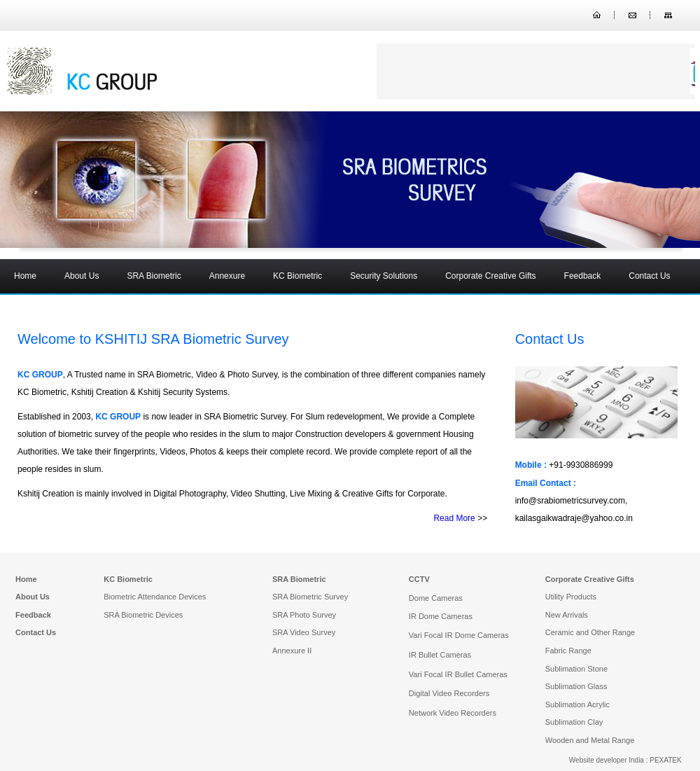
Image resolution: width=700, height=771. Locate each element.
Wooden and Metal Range (590, 740)
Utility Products (571, 597)
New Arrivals (567, 615)
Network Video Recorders (453, 713)
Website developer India (607, 760)
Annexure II (292, 651)
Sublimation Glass (576, 686)
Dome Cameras (436, 598)
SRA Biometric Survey (310, 597)
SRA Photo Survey (304, 615)
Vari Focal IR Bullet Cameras (458, 674)
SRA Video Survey (304, 632)
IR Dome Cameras (441, 616)
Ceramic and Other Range (590, 632)
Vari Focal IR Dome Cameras (459, 635)
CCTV (419, 579)
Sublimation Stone (576, 669)
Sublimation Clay (574, 722)
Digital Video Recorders (449, 693)
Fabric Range (568, 651)
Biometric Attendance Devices (155, 597)
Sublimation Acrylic (577, 704)
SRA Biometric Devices (143, 615)
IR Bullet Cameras (440, 655)
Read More (454, 518)
